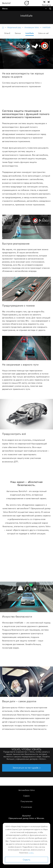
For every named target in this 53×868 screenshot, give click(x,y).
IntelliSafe (30, 33)
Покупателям (26, 801)
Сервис (26, 796)
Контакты (46, 5)
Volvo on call (43, 33)
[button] (26, 768)
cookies (31, 853)
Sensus (18, 33)
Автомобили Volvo (27, 790)
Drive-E (7, 33)
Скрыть (26, 860)
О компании (26, 807)
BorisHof (6, 3)
